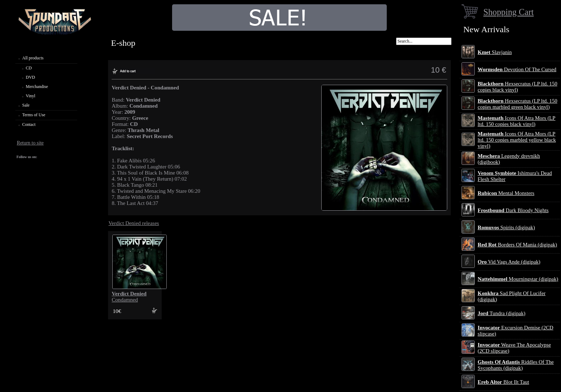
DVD (30, 77)
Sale (26, 105)
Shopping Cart (509, 12)
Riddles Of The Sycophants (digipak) (516, 365)
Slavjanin (495, 52)
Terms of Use (34, 115)
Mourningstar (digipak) (518, 279)
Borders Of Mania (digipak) (517, 245)
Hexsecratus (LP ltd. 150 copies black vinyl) (518, 87)
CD (29, 68)
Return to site (30, 143)
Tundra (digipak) (502, 313)
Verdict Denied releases (134, 223)
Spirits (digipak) (506, 227)
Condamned (129, 297)
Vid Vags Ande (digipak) (509, 262)
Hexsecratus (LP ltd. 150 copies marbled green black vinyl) (518, 104)
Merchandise (37, 87)
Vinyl (31, 96)
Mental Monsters (506, 193)
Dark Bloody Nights (513, 210)
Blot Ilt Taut (503, 382)
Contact (29, 124)
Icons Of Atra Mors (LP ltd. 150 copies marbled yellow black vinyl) (517, 140)
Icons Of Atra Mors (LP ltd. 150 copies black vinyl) (516, 121)
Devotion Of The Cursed (517, 69)
